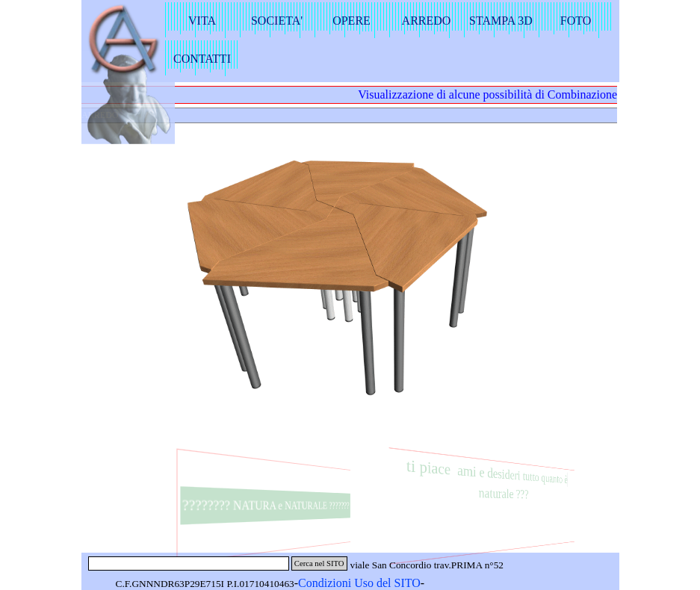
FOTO (576, 21)
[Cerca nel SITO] (189, 563)
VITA (202, 21)
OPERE (351, 21)
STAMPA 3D (501, 21)
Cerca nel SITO (319, 563)
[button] (397, 291)
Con (308, 583)
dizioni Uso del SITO (369, 583)
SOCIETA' (277, 21)
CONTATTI (202, 59)
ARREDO (427, 21)
